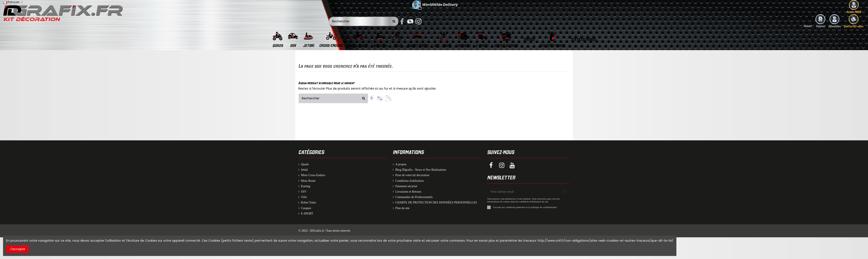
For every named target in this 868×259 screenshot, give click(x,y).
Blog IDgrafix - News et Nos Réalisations (421, 170)
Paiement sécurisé (406, 186)
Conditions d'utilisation (409, 181)
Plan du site (402, 208)
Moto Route (308, 181)
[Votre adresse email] (524, 192)
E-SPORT (307, 214)
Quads (305, 164)
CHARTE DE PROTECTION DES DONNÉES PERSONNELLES (436, 202)
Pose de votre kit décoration (412, 175)
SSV (304, 192)
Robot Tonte (308, 202)
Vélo (304, 197)
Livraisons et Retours (408, 192)
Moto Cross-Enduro (313, 175)
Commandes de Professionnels (414, 197)
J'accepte (18, 249)
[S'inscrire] (565, 192)
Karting (306, 186)
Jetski (304, 170)
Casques (306, 208)
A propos (401, 164)
